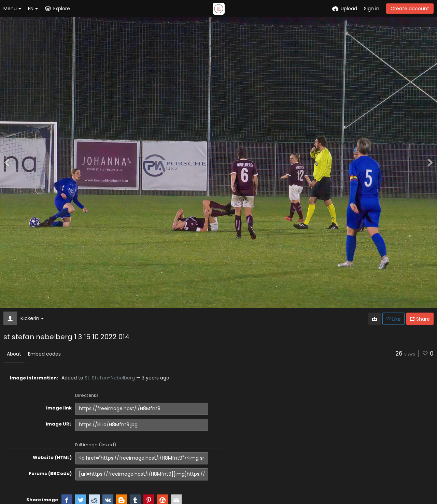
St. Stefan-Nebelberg (110, 378)
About (14, 354)
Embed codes (44, 354)
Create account (410, 9)
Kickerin (32, 318)
